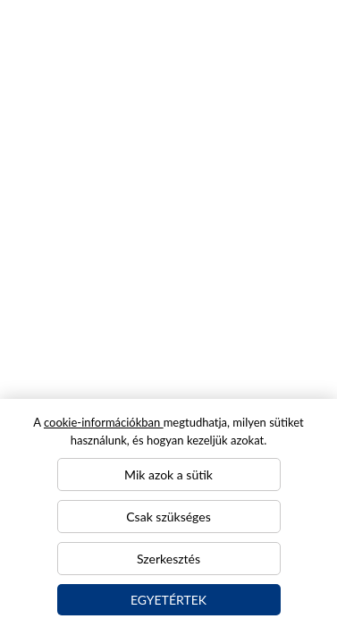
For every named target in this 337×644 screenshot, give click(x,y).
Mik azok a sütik (168, 475)
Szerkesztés (168, 559)
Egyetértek (168, 600)
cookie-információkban (104, 422)
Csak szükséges (168, 517)
